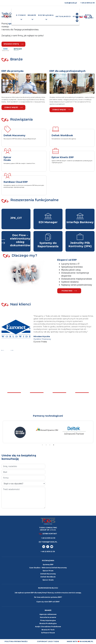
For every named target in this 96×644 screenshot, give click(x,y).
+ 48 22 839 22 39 (87, 3)
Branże (32, 15)
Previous (2, 350)
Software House (48, 633)
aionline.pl (88, 641)
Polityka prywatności (16, 641)
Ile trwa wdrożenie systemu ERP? (48, 597)
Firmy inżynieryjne (48, 620)
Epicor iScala (48, 580)
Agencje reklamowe (48, 614)
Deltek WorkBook (48, 577)
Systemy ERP (48, 565)
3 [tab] (50, 445)
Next (12, 350)
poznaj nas (69, 291)
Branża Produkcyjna (48, 623)
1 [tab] (42, 445)
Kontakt (78, 16)
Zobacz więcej (13, 107)
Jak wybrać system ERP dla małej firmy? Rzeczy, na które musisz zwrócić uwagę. (48, 593)
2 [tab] (46, 445)
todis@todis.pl (71, 3)
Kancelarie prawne (48, 617)
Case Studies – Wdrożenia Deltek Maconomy (48, 568)
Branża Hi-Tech (48, 630)
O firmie (21, 15)
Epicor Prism (48, 571)
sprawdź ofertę (13, 44)
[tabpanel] (21, 435)
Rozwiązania (46, 15)
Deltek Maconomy (48, 574)
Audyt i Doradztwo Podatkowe (48, 627)
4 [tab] (54, 445)
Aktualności (63, 16)
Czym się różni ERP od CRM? (48, 602)
